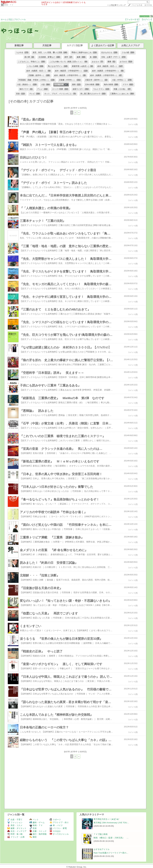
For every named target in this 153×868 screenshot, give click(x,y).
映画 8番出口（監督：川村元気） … (111, 838)
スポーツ (55, 820)
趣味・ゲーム (37, 822)
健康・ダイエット (17, 828)
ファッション (15, 822)
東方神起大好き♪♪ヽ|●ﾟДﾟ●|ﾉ (106, 819)
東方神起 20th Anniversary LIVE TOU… (111, 823)
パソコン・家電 (58, 828)
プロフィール (20, 19)
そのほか (55, 831)
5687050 (145, 16)
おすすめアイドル (102, 849)
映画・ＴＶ (9, 5)
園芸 (33, 837)
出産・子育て (15, 820)
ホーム (4, 19)
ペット (34, 820)
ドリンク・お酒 (16, 837)
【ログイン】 (147, 19)
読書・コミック (38, 831)
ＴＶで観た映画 (101, 834)
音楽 (33, 828)
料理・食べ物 (15, 834)
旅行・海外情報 (38, 834)
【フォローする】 (132, 19)
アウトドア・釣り (59, 822)
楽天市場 (148, 5)
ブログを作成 (137, 5)
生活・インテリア (17, 831)
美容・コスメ (15, 825)
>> (116, 5)
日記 (10, 19)
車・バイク (56, 825)
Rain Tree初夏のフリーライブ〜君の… (111, 853)
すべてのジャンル (59, 834)
